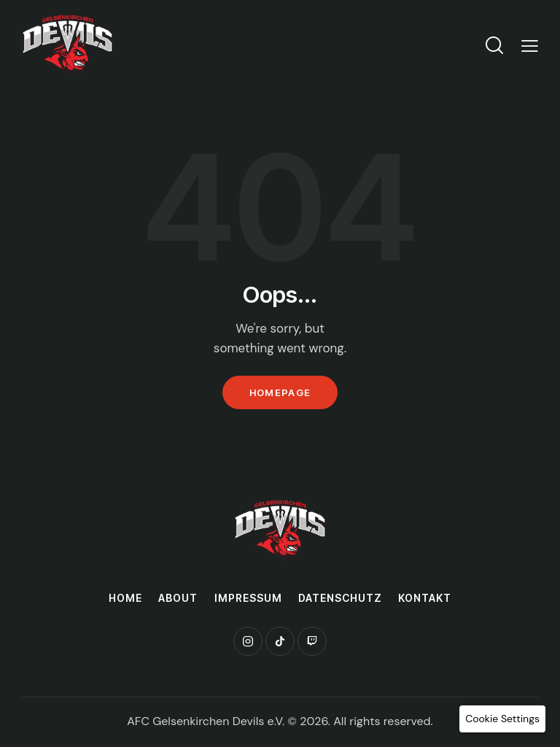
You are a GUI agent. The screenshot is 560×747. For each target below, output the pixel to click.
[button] (502, 719)
